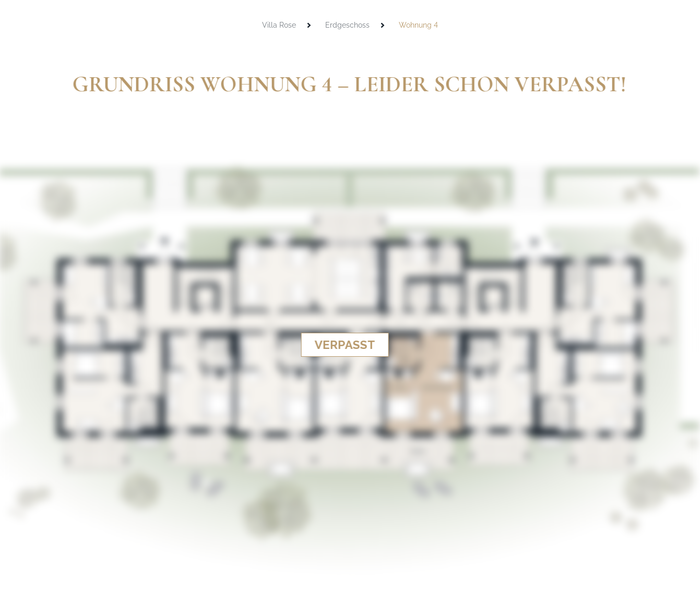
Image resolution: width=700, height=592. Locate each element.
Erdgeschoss (347, 25)
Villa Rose (279, 25)
